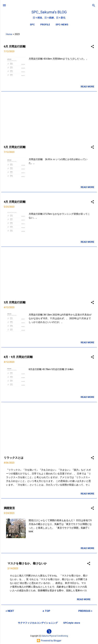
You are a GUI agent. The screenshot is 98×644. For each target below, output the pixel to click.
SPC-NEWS (62, 25)
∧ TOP (46, 611)
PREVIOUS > (85, 611)
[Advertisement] (49, 116)
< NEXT (10, 611)
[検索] (94, 6)
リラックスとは (14, 458)
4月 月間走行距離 (15, 202)
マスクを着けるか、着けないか (27, 563)
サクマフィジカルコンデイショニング (38, 623)
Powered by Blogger (49, 641)
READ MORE (87, 87)
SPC (32, 25)
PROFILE (45, 25)
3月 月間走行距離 (15, 302)
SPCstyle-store (72, 623)
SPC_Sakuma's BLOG (49, 12)
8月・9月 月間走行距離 (18, 357)
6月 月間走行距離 (15, 46)
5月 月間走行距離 (15, 147)
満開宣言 (9, 508)
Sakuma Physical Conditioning (55, 636)
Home (9, 34)
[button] (92, 47)
